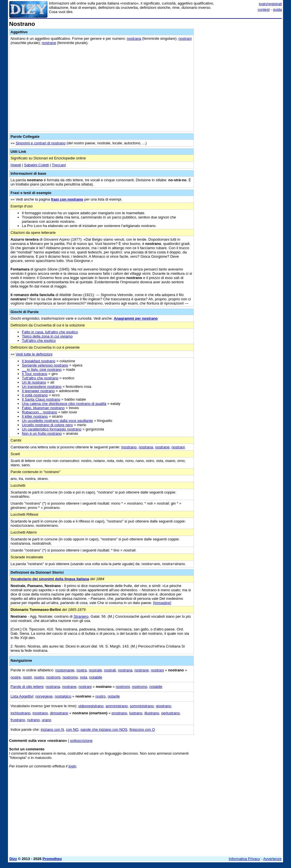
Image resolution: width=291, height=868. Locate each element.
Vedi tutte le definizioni (34, 354)
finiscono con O (142, 729)
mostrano (129, 447)
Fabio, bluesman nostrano (43, 408)
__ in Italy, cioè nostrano (42, 370)
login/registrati (270, 4)
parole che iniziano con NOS (104, 729)
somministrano (142, 706)
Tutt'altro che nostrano (40, 378)
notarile (114, 696)
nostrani (185, 38)
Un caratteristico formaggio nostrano (52, 429)
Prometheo (52, 859)
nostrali (110, 670)
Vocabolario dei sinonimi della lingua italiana (50, 579)
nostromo (70, 677)
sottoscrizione (81, 741)
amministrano (117, 706)
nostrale (95, 670)
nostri (27, 677)
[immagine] (162, 603)
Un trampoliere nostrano (42, 387)
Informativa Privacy (245, 859)
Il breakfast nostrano (39, 361)
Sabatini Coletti (36, 165)
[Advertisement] (239, 56)
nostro (39, 677)
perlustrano (170, 713)
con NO (72, 729)
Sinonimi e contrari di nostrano (41, 143)
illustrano (152, 713)
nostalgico (63, 696)
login (72, 766)
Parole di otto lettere (27, 687)
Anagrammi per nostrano (136, 318)
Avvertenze (272, 859)
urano (46, 720)
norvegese (44, 696)
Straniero (81, 616)
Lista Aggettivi (22, 696)
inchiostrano (20, 713)
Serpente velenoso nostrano (45, 365)
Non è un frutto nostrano (42, 433)
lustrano (136, 713)
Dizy (13, 859)
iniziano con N (52, 729)
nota (83, 677)
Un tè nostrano (34, 382)
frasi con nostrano (67, 199)
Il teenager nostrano (38, 391)
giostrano (164, 706)
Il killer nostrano (35, 416)
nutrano (34, 720)
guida (277, 10)
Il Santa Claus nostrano (41, 399)
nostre (16, 677)
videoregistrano (91, 706)
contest (264, 10)
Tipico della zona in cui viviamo (47, 336)
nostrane (49, 43)
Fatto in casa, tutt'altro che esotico (50, 332)
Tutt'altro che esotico (39, 341)
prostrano (119, 713)
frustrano (18, 720)
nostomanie (65, 670)
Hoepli (16, 165)
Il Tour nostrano (35, 374)
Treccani (59, 165)
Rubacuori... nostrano (40, 412)
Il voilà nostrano (35, 395)
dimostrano (59, 713)
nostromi (53, 677)
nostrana (134, 38)
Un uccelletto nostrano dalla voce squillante (57, 421)
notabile (96, 677)
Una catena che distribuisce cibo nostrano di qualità (64, 404)
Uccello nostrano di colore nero (47, 425)
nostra (82, 670)
